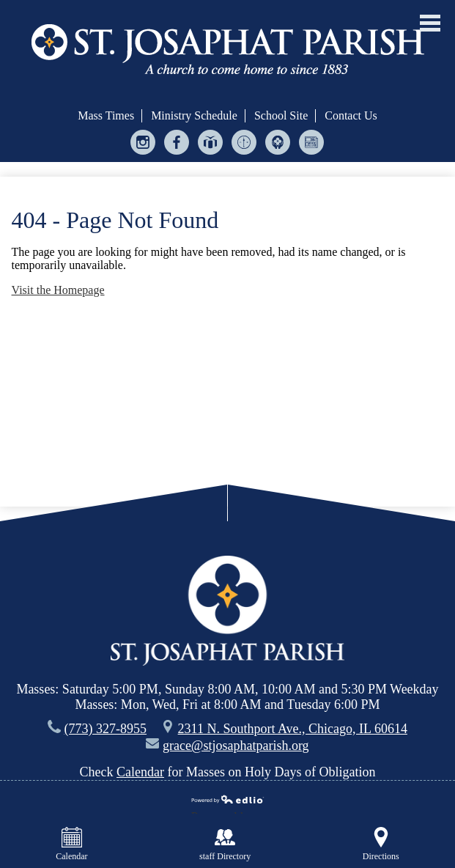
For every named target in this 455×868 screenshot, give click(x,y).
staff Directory (225, 844)
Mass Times (106, 115)
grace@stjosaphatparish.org (236, 746)
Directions (381, 844)
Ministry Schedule (194, 115)
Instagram (143, 145)
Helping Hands (278, 145)
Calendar (140, 772)
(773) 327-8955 (106, 729)
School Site (281, 115)
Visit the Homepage (58, 290)
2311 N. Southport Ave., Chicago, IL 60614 (293, 729)
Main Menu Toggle (430, 23)
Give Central (211, 145)
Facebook (177, 145)
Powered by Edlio (228, 801)
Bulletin (312, 145)
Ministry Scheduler (244, 145)
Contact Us (351, 115)
